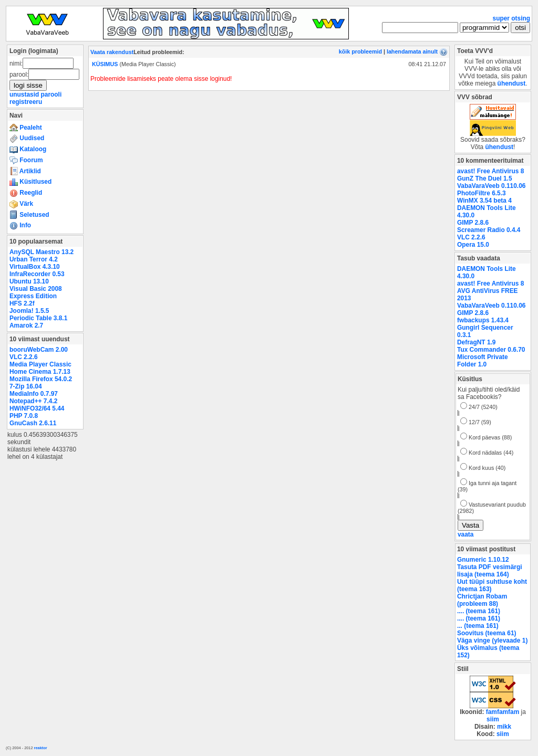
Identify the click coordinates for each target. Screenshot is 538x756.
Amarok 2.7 (26, 325)
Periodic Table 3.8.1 (38, 318)
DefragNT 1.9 (476, 342)
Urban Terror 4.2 (34, 259)
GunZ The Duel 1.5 (485, 178)
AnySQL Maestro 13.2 (42, 252)
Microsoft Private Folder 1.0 (483, 361)
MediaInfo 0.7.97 (34, 394)
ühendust (512, 83)
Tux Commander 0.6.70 (491, 350)
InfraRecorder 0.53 (37, 274)
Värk (21, 204)
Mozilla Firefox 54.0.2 (41, 379)
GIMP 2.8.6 (473, 223)
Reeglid (26, 193)
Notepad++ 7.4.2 (33, 401)
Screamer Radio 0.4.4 (489, 230)
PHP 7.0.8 (24, 416)
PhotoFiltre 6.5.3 (482, 193)
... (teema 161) (478, 626)
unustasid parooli (35, 94)
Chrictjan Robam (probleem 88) (482, 600)
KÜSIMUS (105, 64)
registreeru (26, 102)
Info (20, 225)
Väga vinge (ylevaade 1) (492, 640)
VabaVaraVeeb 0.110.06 (491, 186)
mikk (504, 727)
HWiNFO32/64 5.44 (37, 408)
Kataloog (28, 149)
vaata (465, 534)
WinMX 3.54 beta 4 (484, 201)
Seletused (29, 215)
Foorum (26, 160)
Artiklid (25, 171)
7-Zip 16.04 (26, 386)
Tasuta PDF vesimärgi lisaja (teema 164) (490, 571)
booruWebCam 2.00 (39, 350)
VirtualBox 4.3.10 (35, 267)
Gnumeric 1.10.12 (483, 560)
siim (493, 719)
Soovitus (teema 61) (487, 633)
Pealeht (26, 128)
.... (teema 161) (479, 611)
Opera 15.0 (473, 245)
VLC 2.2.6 (24, 357)
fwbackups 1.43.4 (483, 320)
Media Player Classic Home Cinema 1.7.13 (40, 368)
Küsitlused (30, 182)
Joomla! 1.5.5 (29, 311)
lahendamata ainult (412, 51)
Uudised (27, 138)
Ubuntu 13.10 (29, 281)
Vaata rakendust (112, 52)
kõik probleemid (360, 51)
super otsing (511, 18)
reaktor (41, 748)
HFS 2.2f (22, 303)
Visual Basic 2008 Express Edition (36, 292)
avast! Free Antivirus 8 (490, 171)
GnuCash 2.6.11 (33, 423)
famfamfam (503, 712)
